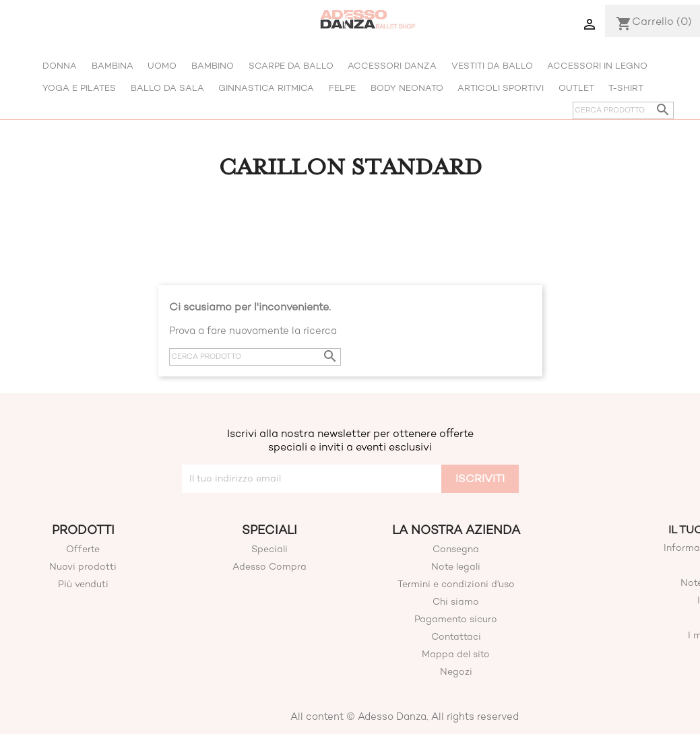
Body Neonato (407, 88)
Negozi (456, 672)
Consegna (456, 549)
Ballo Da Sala (167, 88)
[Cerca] (623, 110)
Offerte (83, 549)
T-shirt (626, 88)
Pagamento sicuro (456, 619)
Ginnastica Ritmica (266, 88)
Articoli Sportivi (501, 88)
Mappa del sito (456, 654)
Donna (60, 66)
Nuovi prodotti (83, 567)
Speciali (269, 549)
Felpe (342, 88)
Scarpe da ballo (291, 66)
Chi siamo (456, 602)
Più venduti (83, 584)
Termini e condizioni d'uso (456, 584)
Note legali (456, 567)
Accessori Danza (392, 66)
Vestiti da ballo (492, 66)
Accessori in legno (597, 66)
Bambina (113, 66)
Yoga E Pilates (79, 88)
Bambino (213, 66)
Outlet (576, 88)
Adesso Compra (269, 567)
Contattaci (456, 637)
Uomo (162, 66)
